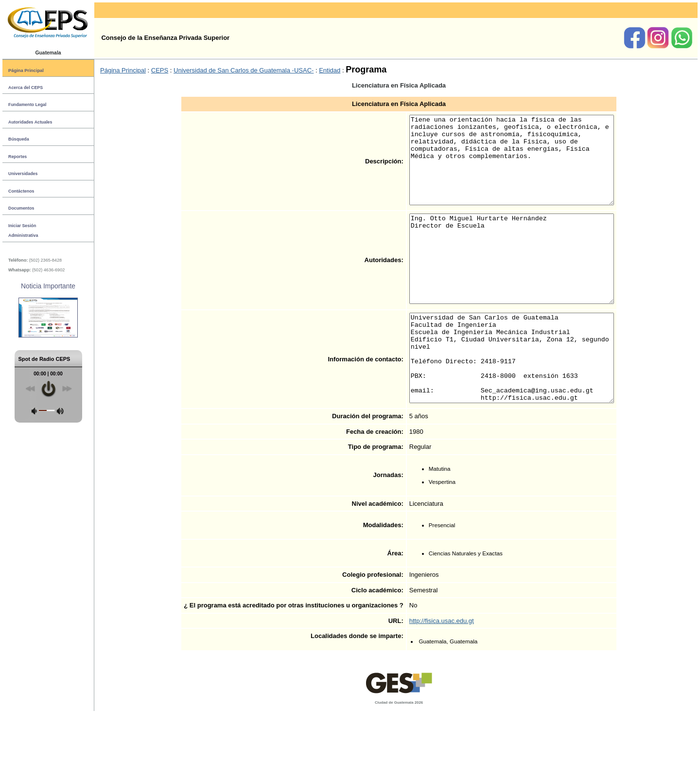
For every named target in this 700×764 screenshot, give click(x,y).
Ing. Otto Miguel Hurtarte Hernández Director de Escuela (512, 285)
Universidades (23, 174)
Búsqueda (19, 139)
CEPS (160, 70)
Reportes (17, 157)
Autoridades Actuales (30, 122)
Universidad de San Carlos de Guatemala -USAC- (244, 70)
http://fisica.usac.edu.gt (429, 673)
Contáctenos (21, 191)
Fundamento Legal (27, 105)
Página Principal (26, 70)
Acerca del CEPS (26, 88)
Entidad (330, 70)
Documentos (21, 208)
